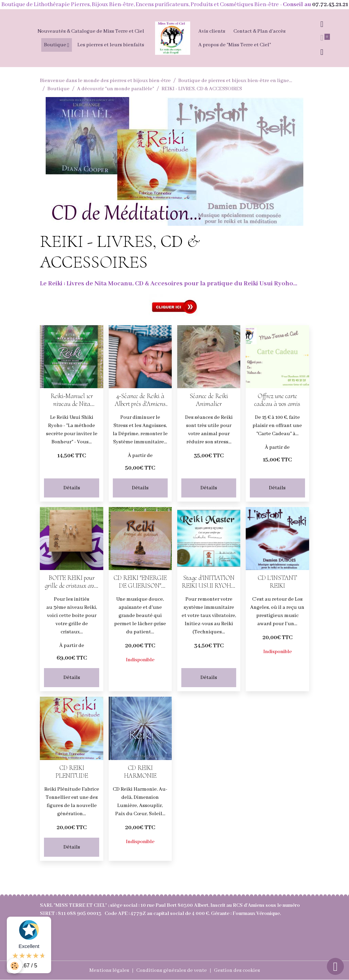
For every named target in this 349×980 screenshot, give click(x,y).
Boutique (56, 45)
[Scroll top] (335, 966)
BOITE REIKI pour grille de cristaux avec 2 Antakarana (72, 582)
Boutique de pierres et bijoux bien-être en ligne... (235, 81)
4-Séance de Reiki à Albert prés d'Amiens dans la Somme (140, 400)
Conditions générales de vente (172, 970)
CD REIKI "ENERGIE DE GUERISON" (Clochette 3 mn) (140, 582)
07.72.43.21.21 (330, 5)
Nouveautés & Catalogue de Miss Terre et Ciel (91, 31)
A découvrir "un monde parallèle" (116, 89)
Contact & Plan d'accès (260, 31)
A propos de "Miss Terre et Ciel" (235, 45)
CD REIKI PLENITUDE (72, 772)
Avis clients (212, 31)
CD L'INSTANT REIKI (277, 582)
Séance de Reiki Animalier (209, 400)
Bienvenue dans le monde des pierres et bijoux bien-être (105, 81)
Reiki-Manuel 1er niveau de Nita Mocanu (72, 400)
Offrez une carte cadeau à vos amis (277, 400)
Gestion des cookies (237, 970)
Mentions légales (109, 970)
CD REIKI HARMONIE (140, 772)
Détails (72, 488)
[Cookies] (14, 966)
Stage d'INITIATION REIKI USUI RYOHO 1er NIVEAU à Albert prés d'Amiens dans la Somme (209, 582)
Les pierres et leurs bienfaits (111, 45)
